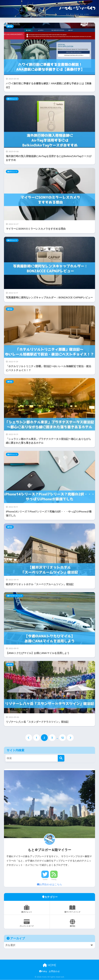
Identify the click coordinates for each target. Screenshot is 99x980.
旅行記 (10, 26)
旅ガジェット (12, 99)
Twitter (45, 879)
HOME (49, 965)
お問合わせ (54, 971)
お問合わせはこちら (49, 884)
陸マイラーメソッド (15, 596)
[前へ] (29, 738)
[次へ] (70, 738)
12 (63, 738)
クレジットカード (27, 923)
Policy (43, 971)
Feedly (54, 879)
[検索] (61, 758)
